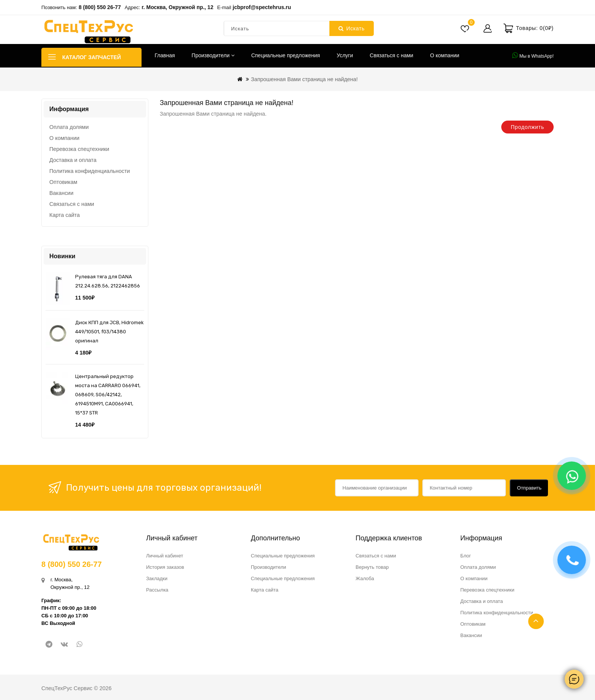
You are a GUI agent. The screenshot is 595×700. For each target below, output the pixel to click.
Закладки (157, 578)
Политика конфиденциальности (90, 171)
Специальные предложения (286, 55)
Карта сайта (65, 215)
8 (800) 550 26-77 (100, 7)
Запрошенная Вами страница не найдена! (304, 79)
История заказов (165, 567)
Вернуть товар (372, 567)
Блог (466, 556)
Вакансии (61, 193)
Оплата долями (69, 127)
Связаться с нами (391, 55)
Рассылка (157, 590)
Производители (213, 55)
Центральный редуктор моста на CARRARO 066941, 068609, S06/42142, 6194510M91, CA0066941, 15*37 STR (108, 395)
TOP (536, 621)
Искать (352, 28)
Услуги (345, 55)
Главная (165, 55)
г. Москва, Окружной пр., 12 (177, 7)
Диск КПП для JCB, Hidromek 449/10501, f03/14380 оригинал (109, 332)
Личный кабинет (165, 556)
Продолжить (527, 127)
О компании (445, 55)
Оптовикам (63, 182)
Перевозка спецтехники (79, 149)
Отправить (529, 488)
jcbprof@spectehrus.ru (262, 7)
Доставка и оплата (73, 160)
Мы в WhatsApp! (533, 55)
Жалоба (365, 578)
